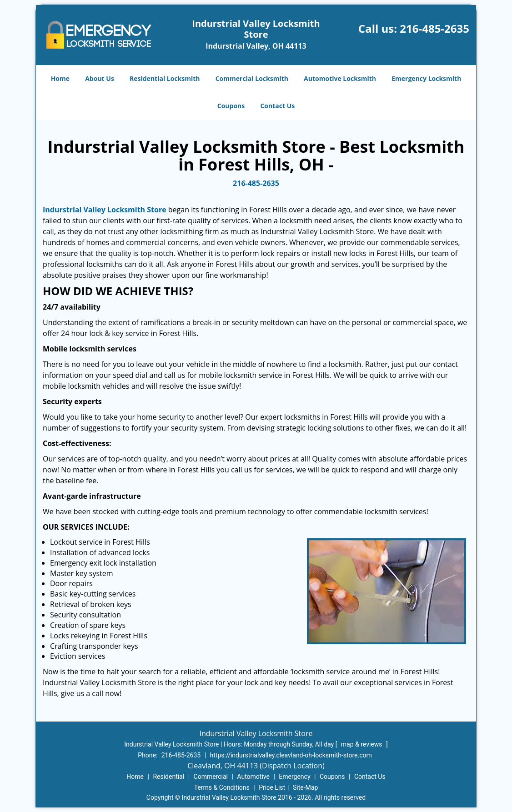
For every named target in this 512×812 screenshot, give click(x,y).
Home (60, 78)
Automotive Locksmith (340, 78)
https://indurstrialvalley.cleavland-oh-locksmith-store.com (291, 755)
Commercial (211, 777)
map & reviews (362, 744)
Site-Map (305, 787)
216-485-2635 (434, 28)
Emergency (294, 777)
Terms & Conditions (222, 787)
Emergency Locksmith (426, 78)
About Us (100, 78)
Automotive (253, 777)
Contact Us (277, 106)
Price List (272, 787)
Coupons (231, 106)
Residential (168, 777)
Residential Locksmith (165, 78)
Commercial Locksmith (252, 78)
